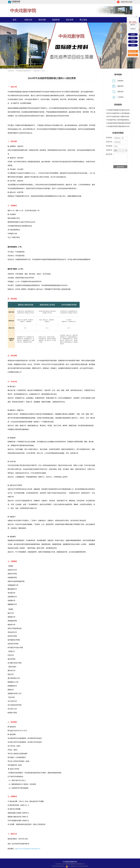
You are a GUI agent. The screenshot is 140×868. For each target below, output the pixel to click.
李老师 (133, 38)
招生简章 (70, 20)
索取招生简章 (132, 51)
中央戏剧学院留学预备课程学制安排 (119, 123)
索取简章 (118, 86)
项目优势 (42, 20)
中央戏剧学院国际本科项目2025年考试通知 (121, 110)
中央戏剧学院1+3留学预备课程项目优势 (120, 120)
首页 (15, 20)
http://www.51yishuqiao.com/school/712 (28, 849)
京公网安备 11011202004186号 (77, 866)
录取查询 (118, 92)
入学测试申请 (132, 55)
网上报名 (83, 20)
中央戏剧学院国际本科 (23, 71)
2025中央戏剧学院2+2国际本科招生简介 (120, 117)
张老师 (133, 34)
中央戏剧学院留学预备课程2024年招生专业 (121, 126)
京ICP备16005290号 (58, 866)
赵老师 (133, 45)
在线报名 (118, 81)
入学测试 (118, 97)
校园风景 (56, 20)
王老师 (133, 42)
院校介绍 (28, 20)
